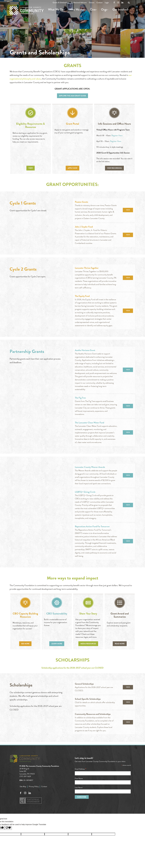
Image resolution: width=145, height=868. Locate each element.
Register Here (117, 135)
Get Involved (120, 9)
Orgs (104, 9)
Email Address (80, 769)
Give (93, 9)
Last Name (79, 788)
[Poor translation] (8, 828)
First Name (79, 778)
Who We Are (77, 9)
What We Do (56, 9)
